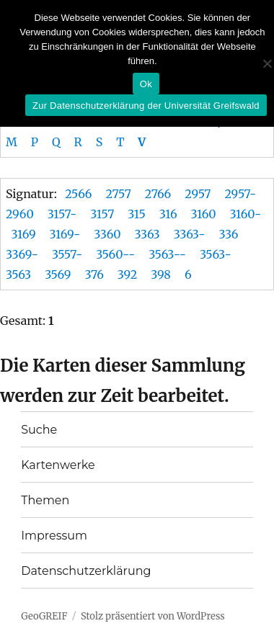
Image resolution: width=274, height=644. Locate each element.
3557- (67, 254)
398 (161, 274)
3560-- (115, 254)
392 (127, 274)
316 (168, 214)
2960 (20, 214)
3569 (58, 274)
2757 (118, 194)
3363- (190, 234)
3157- (62, 214)
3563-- (167, 254)
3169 (24, 234)
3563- (216, 254)
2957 (198, 194)
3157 (102, 214)
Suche (39, 430)
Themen (45, 500)
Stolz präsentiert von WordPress (153, 616)
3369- (22, 254)
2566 (78, 194)
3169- (65, 234)
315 (137, 214)
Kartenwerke (58, 465)
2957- (240, 194)
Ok (146, 84)
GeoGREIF (44, 616)
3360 (107, 234)
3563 (18, 274)
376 (94, 274)
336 (228, 234)
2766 (158, 194)
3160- (246, 214)
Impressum (54, 536)
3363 (147, 234)
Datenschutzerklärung (86, 571)
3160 (204, 214)
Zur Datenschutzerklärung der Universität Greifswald (146, 106)
